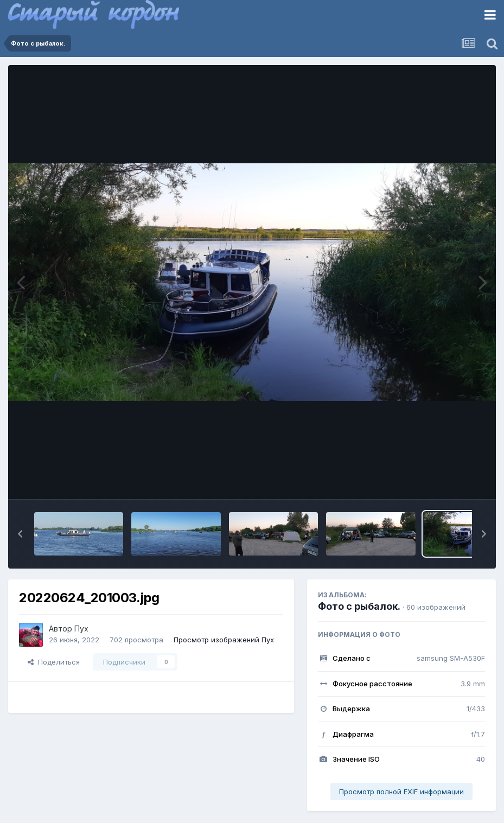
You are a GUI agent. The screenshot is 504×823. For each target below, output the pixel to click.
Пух (81, 629)
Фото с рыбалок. (359, 606)
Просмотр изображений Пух (224, 640)
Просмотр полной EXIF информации (401, 792)
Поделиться (54, 662)
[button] (20, 534)
